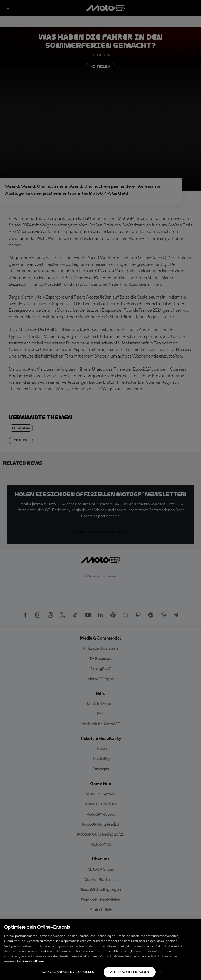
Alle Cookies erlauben (130, 972)
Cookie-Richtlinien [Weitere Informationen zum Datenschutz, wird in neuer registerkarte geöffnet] (30, 962)
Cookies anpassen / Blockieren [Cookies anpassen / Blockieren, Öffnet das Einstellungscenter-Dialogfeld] (68, 972)
